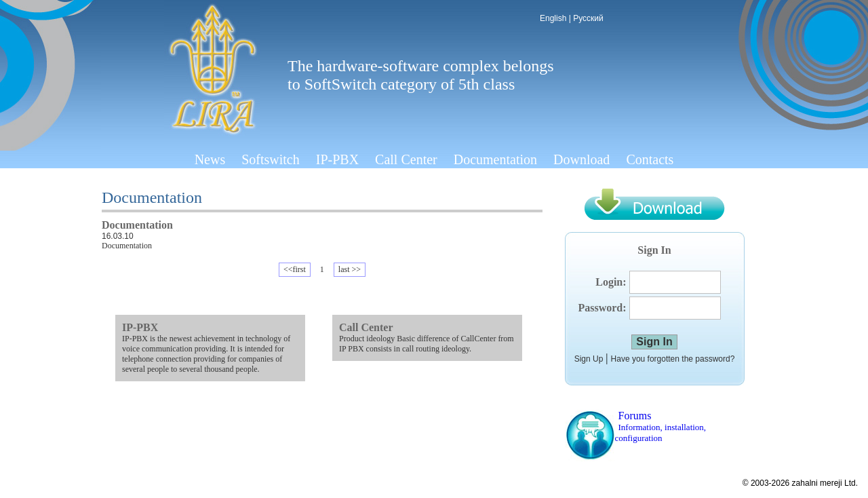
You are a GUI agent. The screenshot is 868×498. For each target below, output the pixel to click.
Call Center (406, 159)
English (553, 18)
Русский (588, 18)
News (210, 159)
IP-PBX (337, 159)
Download (581, 159)
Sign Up (589, 359)
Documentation (495, 159)
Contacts (650, 159)
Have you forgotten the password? (673, 359)
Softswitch (271, 159)
